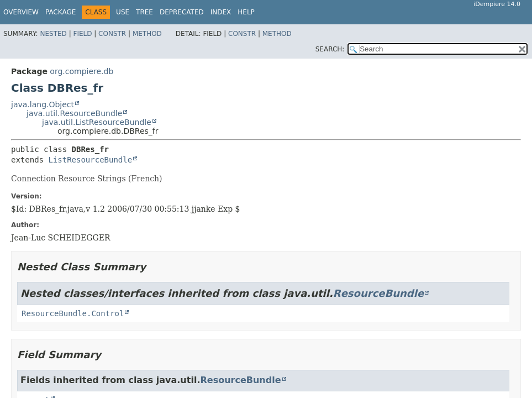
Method (147, 34)
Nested (53, 34)
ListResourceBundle (90, 160)
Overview (21, 12)
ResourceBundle (378, 293)
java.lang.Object (43, 104)
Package (60, 12)
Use (123, 12)
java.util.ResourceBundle (74, 113)
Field (82, 34)
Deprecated (182, 12)
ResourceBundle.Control (73, 313)
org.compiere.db (81, 71)
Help (246, 12)
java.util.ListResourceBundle (97, 122)
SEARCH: (330, 49)
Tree (144, 12)
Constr (112, 34)
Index (221, 12)
